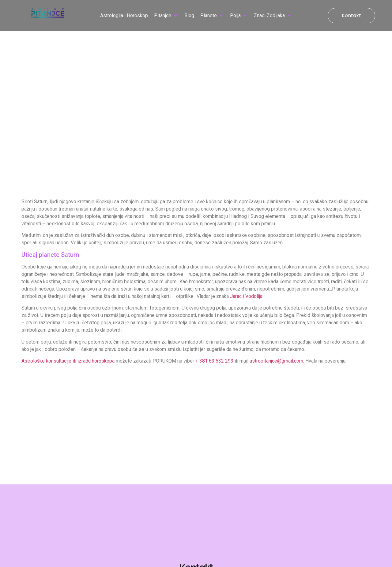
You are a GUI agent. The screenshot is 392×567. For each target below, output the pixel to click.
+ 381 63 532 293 (214, 361)
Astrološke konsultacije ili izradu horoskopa (68, 361)
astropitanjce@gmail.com (276, 361)
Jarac (236, 296)
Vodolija (254, 296)
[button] (166, 16)
